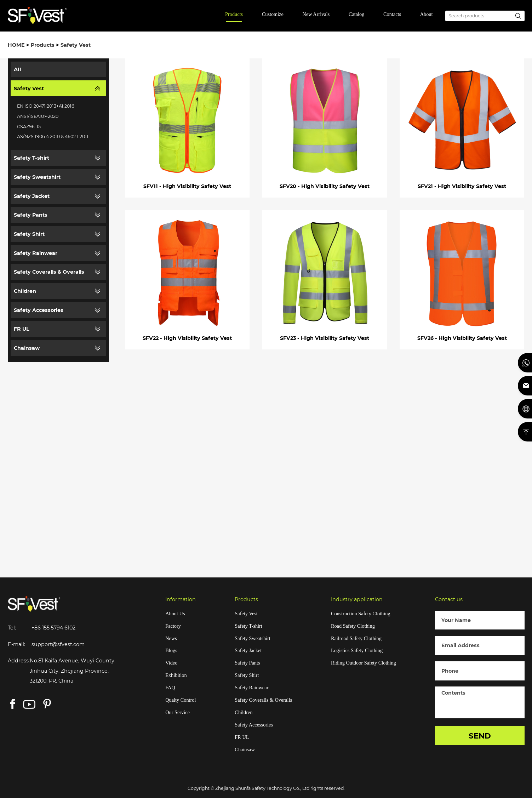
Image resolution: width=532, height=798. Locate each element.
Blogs (171, 650)
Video (171, 663)
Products (234, 14)
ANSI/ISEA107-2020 (38, 116)
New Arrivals (316, 14)
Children (25, 291)
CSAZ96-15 (29, 127)
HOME (16, 45)
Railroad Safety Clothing (356, 638)
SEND (480, 736)
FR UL (22, 329)
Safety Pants (31, 215)
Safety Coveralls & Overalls (49, 272)
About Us (175, 614)
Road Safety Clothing (353, 626)
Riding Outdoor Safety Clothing (364, 663)
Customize (273, 14)
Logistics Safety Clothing (357, 650)
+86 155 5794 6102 (53, 628)
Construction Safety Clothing (361, 614)
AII (18, 69)
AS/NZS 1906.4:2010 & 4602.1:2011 (53, 136)
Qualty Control (181, 700)
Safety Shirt (29, 234)
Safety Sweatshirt (37, 177)
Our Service (178, 712)
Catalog (356, 14)
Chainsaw (27, 348)
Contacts (392, 14)
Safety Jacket (32, 196)
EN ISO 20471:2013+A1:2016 (46, 106)
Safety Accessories (39, 310)
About (427, 14)
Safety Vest (76, 45)
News (171, 638)
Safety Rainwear (36, 253)
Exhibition (176, 675)
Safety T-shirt (32, 158)
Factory (173, 626)
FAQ (170, 688)
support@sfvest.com (58, 644)
